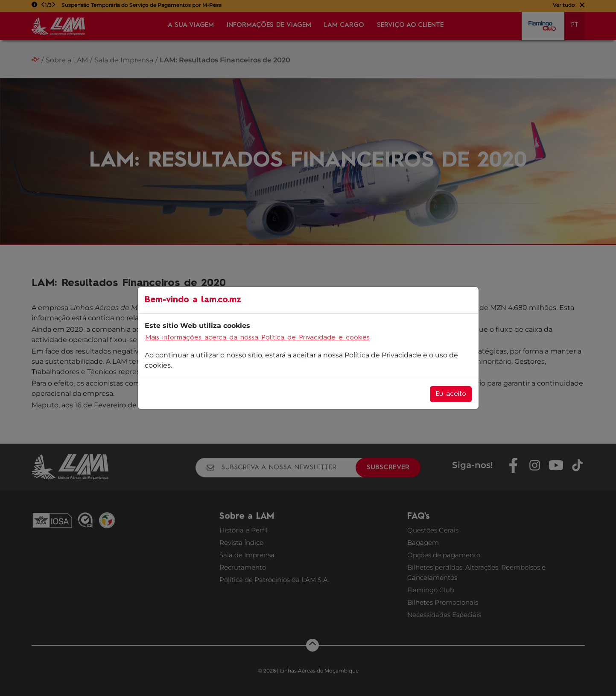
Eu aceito (451, 394)
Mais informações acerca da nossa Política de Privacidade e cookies (257, 338)
